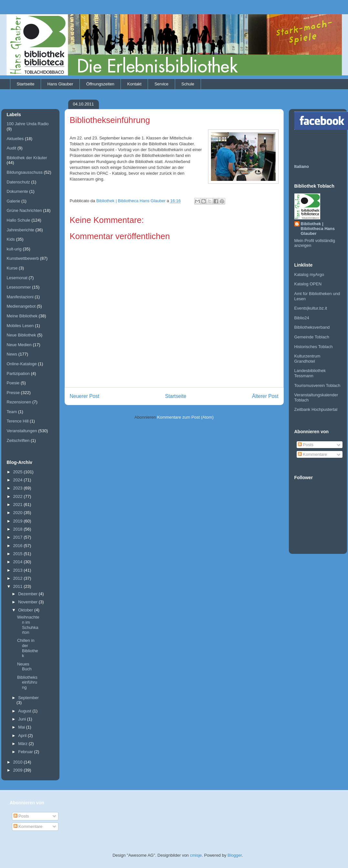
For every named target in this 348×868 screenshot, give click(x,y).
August (25, 711)
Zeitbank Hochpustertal (316, 409)
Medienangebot (21, 306)
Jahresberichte (21, 230)
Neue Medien (19, 345)
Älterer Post (265, 396)
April (23, 736)
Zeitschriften (18, 440)
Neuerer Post (85, 396)
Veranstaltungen (22, 431)
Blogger (235, 855)
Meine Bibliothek (22, 316)
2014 (19, 562)
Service (161, 84)
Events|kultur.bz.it (311, 308)
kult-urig (14, 249)
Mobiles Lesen (20, 326)
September (28, 698)
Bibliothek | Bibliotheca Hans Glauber (318, 229)
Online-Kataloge (22, 364)
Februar (26, 752)
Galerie (14, 201)
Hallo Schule (19, 220)
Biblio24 (302, 318)
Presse (13, 393)
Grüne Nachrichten (24, 210)
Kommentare (312, 454)
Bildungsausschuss (25, 172)
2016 (19, 546)
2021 (19, 505)
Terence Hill (18, 421)
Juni (22, 719)
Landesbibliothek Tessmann (310, 373)
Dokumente (17, 191)
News (12, 354)
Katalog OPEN (308, 284)
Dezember (28, 594)
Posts (306, 445)
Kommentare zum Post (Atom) (185, 417)
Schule (188, 84)
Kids (11, 239)
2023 (19, 488)
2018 (19, 529)
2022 (19, 496)
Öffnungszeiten (100, 84)
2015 (19, 554)
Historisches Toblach (314, 347)
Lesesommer (19, 287)
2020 (19, 513)
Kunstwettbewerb (23, 258)
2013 (19, 570)
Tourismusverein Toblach (317, 385)
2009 (19, 770)
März (23, 744)
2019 (19, 521)
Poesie (13, 383)
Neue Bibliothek (21, 335)
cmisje (196, 855)
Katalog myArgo (309, 275)
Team (12, 412)
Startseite (26, 84)
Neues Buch (24, 667)
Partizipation (18, 374)
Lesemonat (17, 278)
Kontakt (134, 84)
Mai (22, 727)
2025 (19, 472)
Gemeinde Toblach (312, 337)
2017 (19, 537)
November (28, 602)
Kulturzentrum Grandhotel (307, 359)
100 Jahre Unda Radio (28, 124)
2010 (19, 762)
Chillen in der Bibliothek (28, 648)
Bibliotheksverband (312, 327)
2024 (19, 480)
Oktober (26, 610)
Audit (12, 148)
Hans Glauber (60, 84)
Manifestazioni (20, 297)
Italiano (302, 166)
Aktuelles (15, 139)
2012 (19, 578)
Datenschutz (18, 182)
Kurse (12, 268)
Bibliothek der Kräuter (27, 158)
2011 (19, 586)
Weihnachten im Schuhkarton (28, 625)
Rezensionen (19, 402)
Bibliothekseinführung (27, 682)
